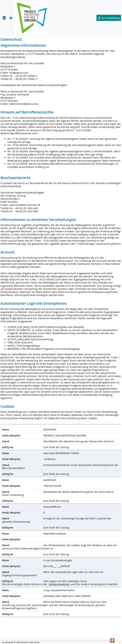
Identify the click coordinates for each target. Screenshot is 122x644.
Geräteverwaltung (59, 584)
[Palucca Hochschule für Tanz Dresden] (32, 18)
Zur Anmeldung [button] (110, 18)
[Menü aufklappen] (4, 18)
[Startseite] (11, 18)
